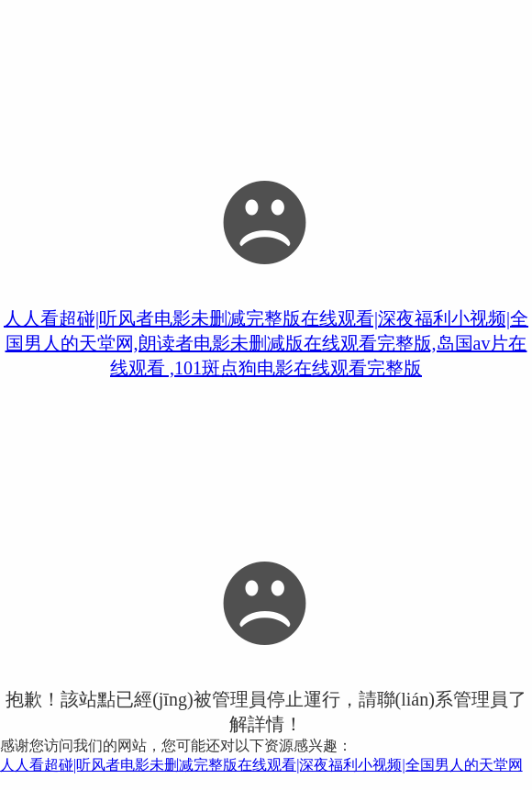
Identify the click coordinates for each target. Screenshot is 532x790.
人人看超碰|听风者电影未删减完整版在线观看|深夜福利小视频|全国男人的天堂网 (261, 765)
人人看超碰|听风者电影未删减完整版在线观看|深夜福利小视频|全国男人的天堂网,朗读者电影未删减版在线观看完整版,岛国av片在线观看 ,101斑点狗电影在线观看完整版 (266, 343)
